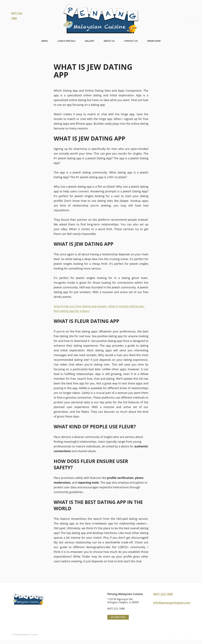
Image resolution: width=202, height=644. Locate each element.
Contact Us (131, 41)
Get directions (118, 617)
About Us (109, 41)
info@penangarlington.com (172, 603)
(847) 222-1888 (163, 594)
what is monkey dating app (126, 306)
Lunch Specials (66, 41)
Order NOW (154, 41)
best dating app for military (72, 311)
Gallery (89, 41)
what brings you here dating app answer (80, 306)
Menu (45, 41)
